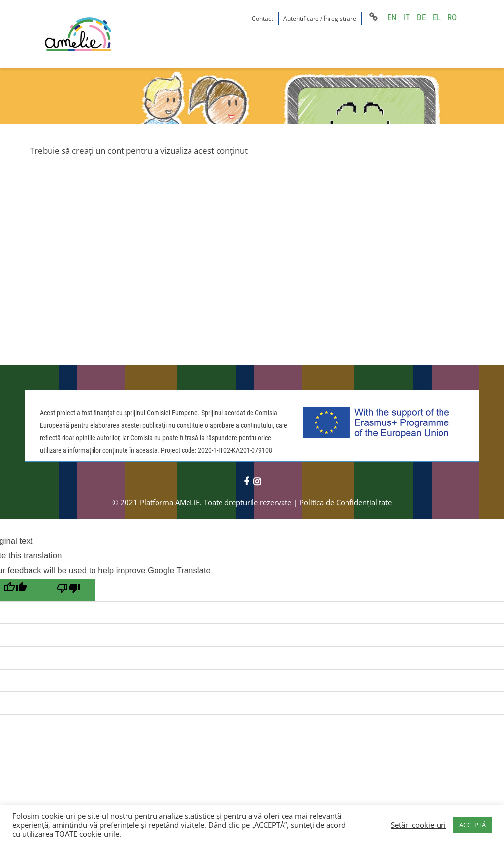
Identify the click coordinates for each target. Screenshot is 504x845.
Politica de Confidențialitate (346, 502)
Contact (263, 18)
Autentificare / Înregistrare (320, 18)
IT (407, 17)
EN (392, 17)
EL (437, 17)
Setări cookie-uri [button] (418, 825)
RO (452, 17)
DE (421, 17)
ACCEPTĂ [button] (472, 825)
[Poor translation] (68, 590)
